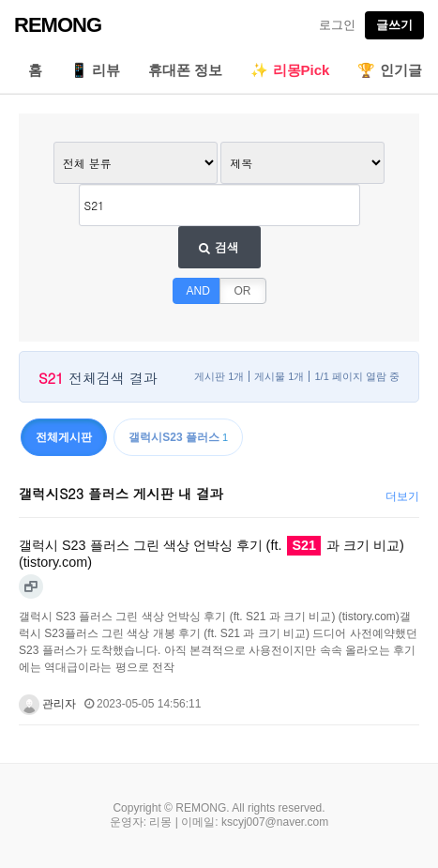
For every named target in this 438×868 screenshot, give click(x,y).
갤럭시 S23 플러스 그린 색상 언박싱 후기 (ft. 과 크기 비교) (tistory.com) (211, 553)
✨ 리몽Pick (290, 70)
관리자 (47, 704)
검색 (219, 247)
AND (198, 291)
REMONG (58, 25)
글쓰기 (394, 25)
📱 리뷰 (95, 70)
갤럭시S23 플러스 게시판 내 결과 (121, 494)
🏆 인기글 (389, 70)
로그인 (337, 25)
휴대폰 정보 (185, 70)
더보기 (402, 496)
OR (243, 291)
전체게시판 (64, 437)
